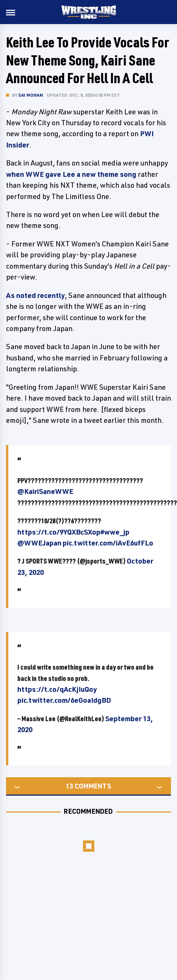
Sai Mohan (31, 95)
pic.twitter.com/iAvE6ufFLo (108, 543)
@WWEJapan (39, 543)
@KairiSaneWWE (45, 491)
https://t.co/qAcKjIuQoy (57, 689)
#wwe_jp (115, 532)
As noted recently (35, 295)
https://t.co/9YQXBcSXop (59, 532)
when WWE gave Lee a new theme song (71, 174)
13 (69, 786)
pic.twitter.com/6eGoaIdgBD (64, 700)
